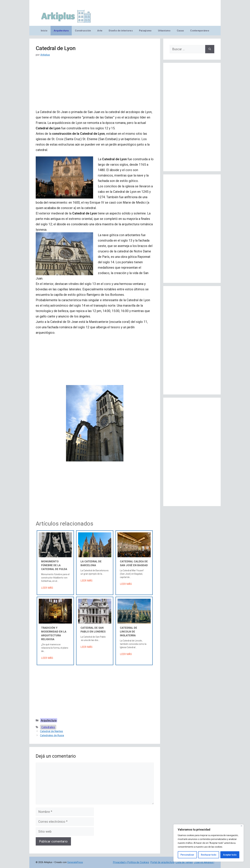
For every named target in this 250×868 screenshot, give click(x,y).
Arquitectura (61, 31)
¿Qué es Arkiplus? (204, 862)
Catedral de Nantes (51, 731)
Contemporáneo (200, 31)
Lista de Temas (184, 862)
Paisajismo (145, 31)
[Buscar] (210, 49)
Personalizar (187, 855)
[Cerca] (241, 826)
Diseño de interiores (121, 31)
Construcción (83, 31)
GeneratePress (75, 862)
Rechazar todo (209, 855)
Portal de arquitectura (162, 862)
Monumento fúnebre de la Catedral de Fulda (54, 565)
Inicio (44, 31)
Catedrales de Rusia (52, 735)
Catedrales (48, 727)
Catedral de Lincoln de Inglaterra (129, 632)
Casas (180, 31)
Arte (100, 31)
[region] (209, 843)
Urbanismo (164, 31)
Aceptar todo (230, 855)
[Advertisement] (95, 86)
